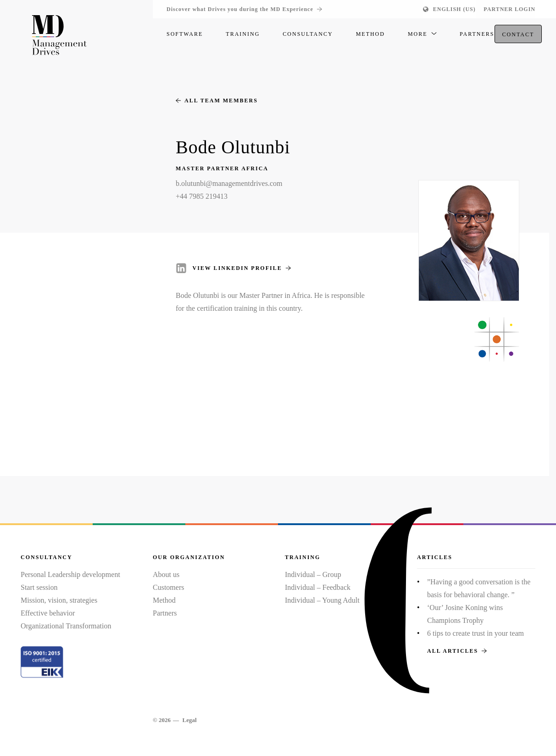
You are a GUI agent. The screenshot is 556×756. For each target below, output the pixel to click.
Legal (189, 720)
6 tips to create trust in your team (475, 633)
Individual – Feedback (318, 587)
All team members (217, 101)
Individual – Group (313, 574)
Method (164, 600)
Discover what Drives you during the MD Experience (244, 9)
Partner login (509, 9)
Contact (518, 37)
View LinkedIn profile (242, 268)
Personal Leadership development (70, 574)
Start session (39, 587)
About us (166, 574)
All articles (457, 651)
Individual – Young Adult (322, 600)
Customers (168, 587)
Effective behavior (48, 613)
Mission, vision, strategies (59, 600)
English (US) (454, 9)
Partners (165, 613)
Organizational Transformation (66, 626)
